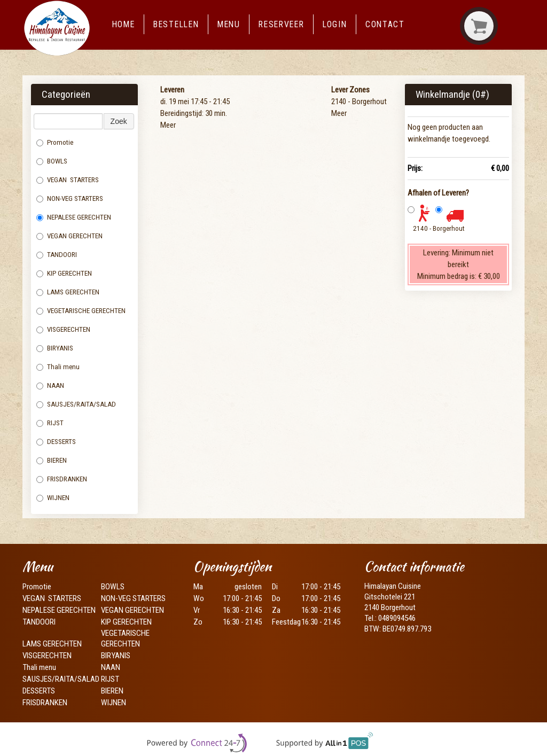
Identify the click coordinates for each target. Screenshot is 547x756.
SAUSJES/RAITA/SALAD (76, 404)
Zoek (119, 121)
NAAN (51, 385)
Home (124, 24)
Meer (168, 125)
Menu (229, 24)
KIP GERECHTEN (64, 273)
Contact (385, 24)
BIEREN (52, 460)
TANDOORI (57, 255)
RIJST (50, 423)
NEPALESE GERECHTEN (74, 217)
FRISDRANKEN (62, 479)
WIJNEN (53, 498)
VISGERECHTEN (64, 329)
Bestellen (176, 24)
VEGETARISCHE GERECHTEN (81, 311)
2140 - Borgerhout (439, 228)
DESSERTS (56, 442)
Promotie (55, 142)
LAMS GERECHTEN (72, 292)
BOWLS (52, 161)
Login (335, 24)
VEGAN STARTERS (68, 180)
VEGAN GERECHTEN (69, 236)
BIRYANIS (55, 348)
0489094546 (397, 618)
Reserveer (281, 24)
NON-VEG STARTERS (70, 198)
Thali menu (59, 367)
